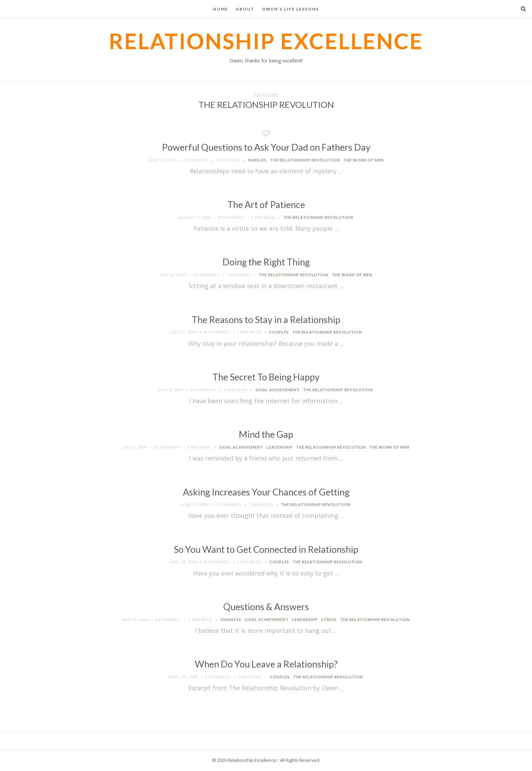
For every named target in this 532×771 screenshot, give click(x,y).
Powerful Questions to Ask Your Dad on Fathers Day (266, 147)
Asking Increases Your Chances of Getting (266, 492)
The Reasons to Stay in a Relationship (266, 319)
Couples (279, 332)
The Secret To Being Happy (266, 377)
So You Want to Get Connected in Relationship (266, 549)
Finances (231, 619)
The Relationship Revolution (305, 160)
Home (221, 9)
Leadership (280, 447)
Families (257, 160)
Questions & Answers (266, 607)
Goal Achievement (278, 390)
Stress (329, 619)
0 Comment (196, 160)
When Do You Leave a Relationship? (266, 664)
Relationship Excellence (266, 41)
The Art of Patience (266, 204)
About (245, 9)
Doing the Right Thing (266, 262)
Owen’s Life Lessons (290, 9)
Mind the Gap (266, 434)
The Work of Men (364, 160)
